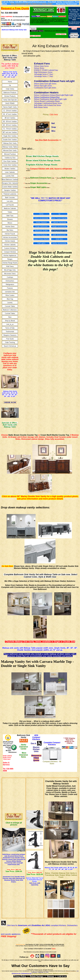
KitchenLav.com (20, 945)
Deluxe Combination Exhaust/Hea (47, 97)
